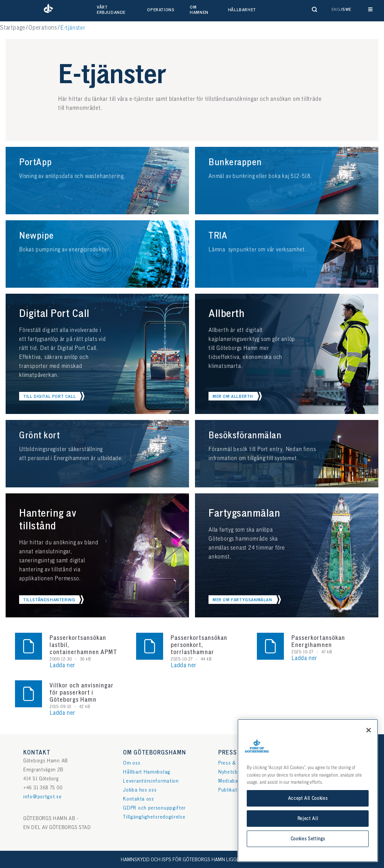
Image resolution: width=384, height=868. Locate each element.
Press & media (235, 763)
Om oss (132, 763)
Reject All (308, 831)
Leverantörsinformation (151, 781)
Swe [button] (347, 9)
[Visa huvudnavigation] (370, 9)
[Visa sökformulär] (315, 9)
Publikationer (234, 790)
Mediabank (231, 781)
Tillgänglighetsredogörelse (154, 817)
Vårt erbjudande (111, 10)
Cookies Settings (308, 851)
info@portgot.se (43, 797)
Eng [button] (336, 9)
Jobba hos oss (140, 790)
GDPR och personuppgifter (154, 808)
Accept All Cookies (308, 811)
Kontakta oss (138, 799)
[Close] (369, 743)
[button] (48, 10)
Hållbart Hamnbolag (147, 772)
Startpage (13, 28)
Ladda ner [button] (62, 666)
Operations (161, 10)
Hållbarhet (242, 10)
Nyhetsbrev (232, 772)
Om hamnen (199, 10)
